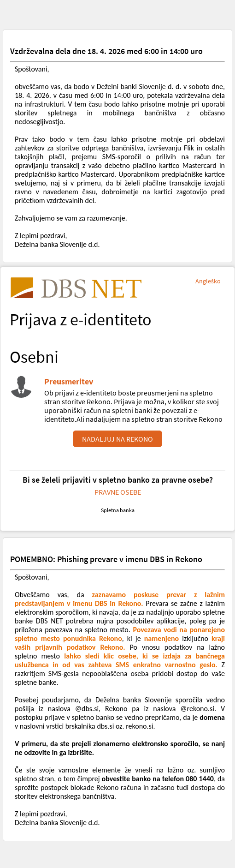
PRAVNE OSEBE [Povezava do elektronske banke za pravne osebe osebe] (118, 492)
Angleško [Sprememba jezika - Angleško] (208, 281)
